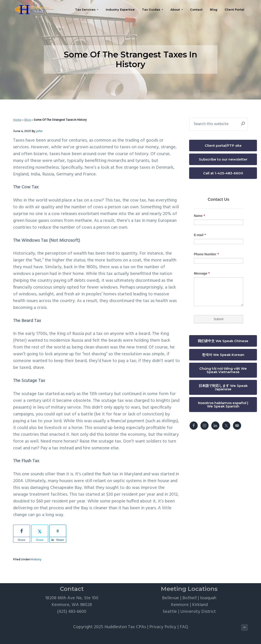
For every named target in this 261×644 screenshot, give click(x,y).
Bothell (189, 598)
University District (198, 612)
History (36, 559)
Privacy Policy (163, 627)
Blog (28, 120)
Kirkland (200, 605)
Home (17, 120)
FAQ (184, 627)
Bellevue (170, 598)
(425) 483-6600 (72, 612)
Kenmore (180, 605)
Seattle (170, 612)
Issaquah (208, 598)
